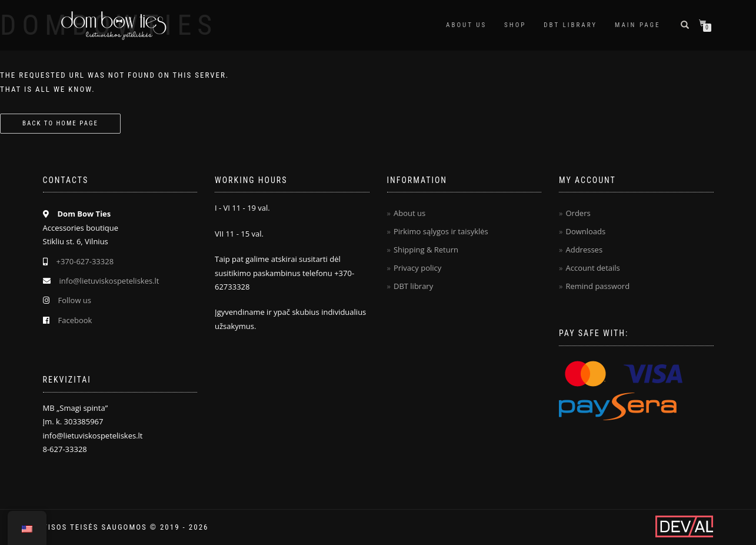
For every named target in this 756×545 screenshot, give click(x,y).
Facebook (75, 320)
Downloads (585, 231)
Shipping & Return (426, 250)
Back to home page (60, 123)
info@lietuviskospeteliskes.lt (109, 281)
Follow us (75, 300)
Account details (592, 268)
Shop (515, 25)
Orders (578, 213)
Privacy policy (417, 268)
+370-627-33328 (85, 261)
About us (466, 25)
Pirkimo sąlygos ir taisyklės (441, 231)
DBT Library (570, 25)
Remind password (597, 286)
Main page (637, 25)
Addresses (584, 250)
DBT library (413, 286)
